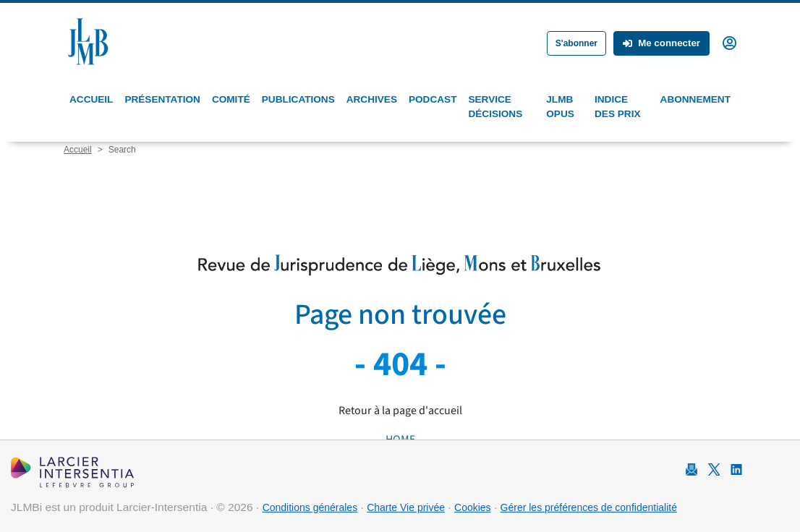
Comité (231, 99)
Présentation (162, 99)
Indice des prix (617, 107)
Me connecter (661, 43)
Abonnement (695, 99)
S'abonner (576, 43)
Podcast (433, 99)
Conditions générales (310, 507)
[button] (729, 42)
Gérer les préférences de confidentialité (589, 507)
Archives (372, 99)
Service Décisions (495, 107)
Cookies (473, 507)
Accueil (91, 99)
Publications (298, 99)
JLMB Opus (560, 107)
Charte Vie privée (406, 507)
